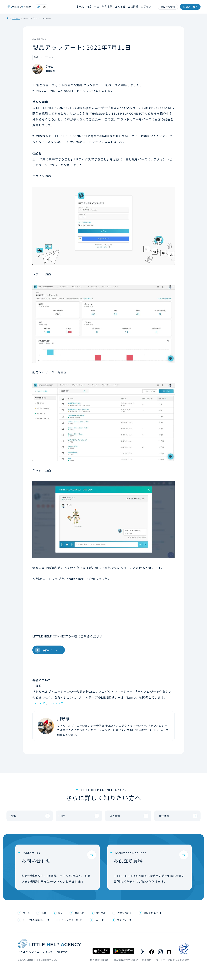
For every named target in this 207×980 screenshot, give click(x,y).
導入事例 (109, 7)
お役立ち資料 (168, 7)
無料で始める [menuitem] (168, 925)
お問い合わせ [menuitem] (137, 925)
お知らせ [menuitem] (86, 925)
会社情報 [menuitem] (110, 925)
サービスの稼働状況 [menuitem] (37, 933)
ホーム (83, 7)
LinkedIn (59, 703)
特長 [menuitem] (47, 925)
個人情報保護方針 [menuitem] (100, 974)
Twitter (39, 703)
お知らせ (122, 7)
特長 (92, 7)
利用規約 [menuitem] (147, 974)
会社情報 (134, 7)
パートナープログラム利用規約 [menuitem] (173, 974)
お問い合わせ (190, 7)
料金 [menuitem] (65, 925)
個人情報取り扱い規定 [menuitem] (126, 974)
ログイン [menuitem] (137, 933)
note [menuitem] (110, 933)
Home (8, 18)
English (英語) (57, 7)
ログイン (147, 7)
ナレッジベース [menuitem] (79, 933)
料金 (100, 7)
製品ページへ (48, 650)
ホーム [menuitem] (27, 925)
